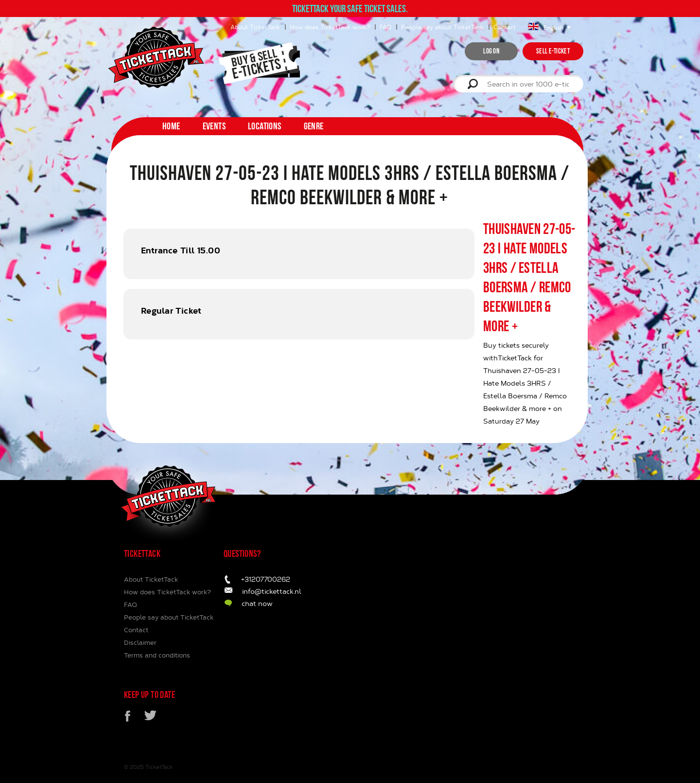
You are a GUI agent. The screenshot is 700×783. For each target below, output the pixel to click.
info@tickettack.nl (272, 591)
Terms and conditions (157, 655)
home (171, 126)
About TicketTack (255, 27)
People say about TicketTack (442, 27)
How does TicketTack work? (330, 27)
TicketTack (159, 767)
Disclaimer (140, 642)
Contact (505, 27)
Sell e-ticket (553, 51)
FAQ (385, 27)
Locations (265, 126)
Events (214, 126)
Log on (491, 51)
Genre (314, 126)
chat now (257, 603)
